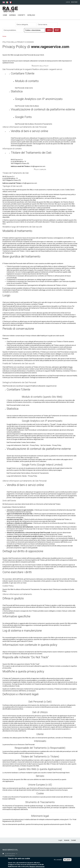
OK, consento (58, 860)
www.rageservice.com (50, 47)
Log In (68, 2)
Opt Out (43, 445)
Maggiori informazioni (37, 867)
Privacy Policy (34, 445)
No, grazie (67, 860)
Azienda (12, 15)
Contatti (21, 15)
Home (5, 15)
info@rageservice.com (38, 166)
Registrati (74, 2)
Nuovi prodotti (44, 15)
